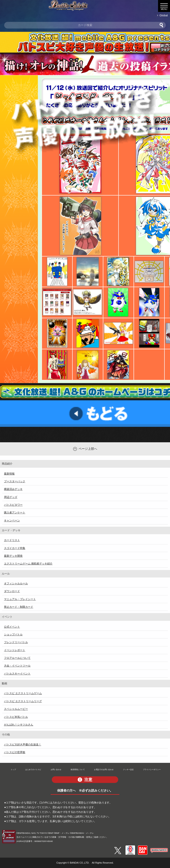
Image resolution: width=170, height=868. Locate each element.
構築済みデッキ (13, 489)
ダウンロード (12, 591)
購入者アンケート (15, 513)
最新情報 (9, 474)
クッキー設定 (128, 769)
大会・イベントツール (17, 666)
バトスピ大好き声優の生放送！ (23, 745)
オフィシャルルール (16, 583)
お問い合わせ (56, 769)
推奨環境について (78, 769)
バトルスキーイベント (17, 674)
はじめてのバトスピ (33, 769)
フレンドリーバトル (16, 642)
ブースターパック (15, 481)
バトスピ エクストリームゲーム (23, 693)
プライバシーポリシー (152, 769)
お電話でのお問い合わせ (104, 769)
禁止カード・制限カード (19, 607)
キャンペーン (12, 520)
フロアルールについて (17, 658)
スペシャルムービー (16, 709)
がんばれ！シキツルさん (19, 725)
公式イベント (12, 627)
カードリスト (12, 540)
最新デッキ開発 (13, 556)
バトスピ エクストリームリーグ (23, 701)
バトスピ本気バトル (16, 717)
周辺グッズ (11, 497)
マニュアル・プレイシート (20, 599)
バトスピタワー (13, 505)
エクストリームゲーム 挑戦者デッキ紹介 (28, 564)
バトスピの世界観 (15, 752)
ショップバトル (13, 634)
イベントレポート (15, 650)
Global (164, 15)
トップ (13, 769)
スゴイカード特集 (15, 548)
